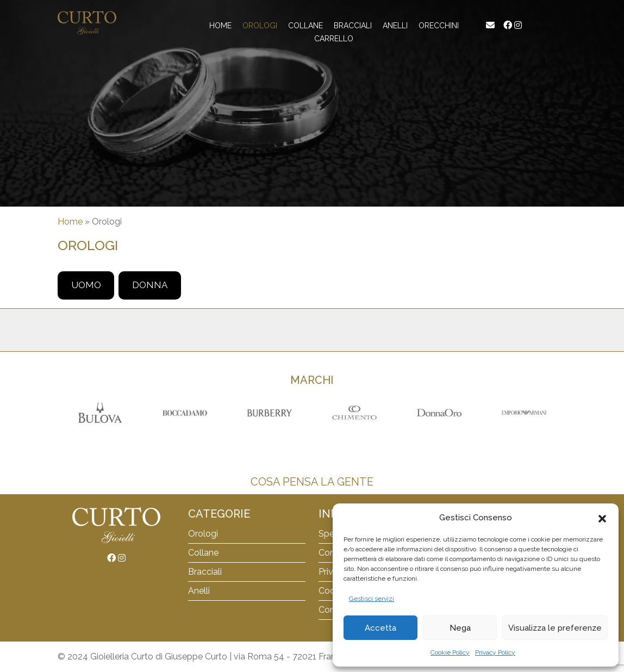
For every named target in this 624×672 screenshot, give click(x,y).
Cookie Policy (450, 652)
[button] (602, 518)
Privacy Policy (495, 652)
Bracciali (205, 572)
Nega (460, 628)
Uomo (86, 285)
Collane (305, 26)
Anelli (395, 26)
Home (220, 26)
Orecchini (439, 26)
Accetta (380, 628)
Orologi (260, 26)
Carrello (334, 39)
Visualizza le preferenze (555, 628)
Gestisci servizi (372, 599)
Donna (150, 285)
